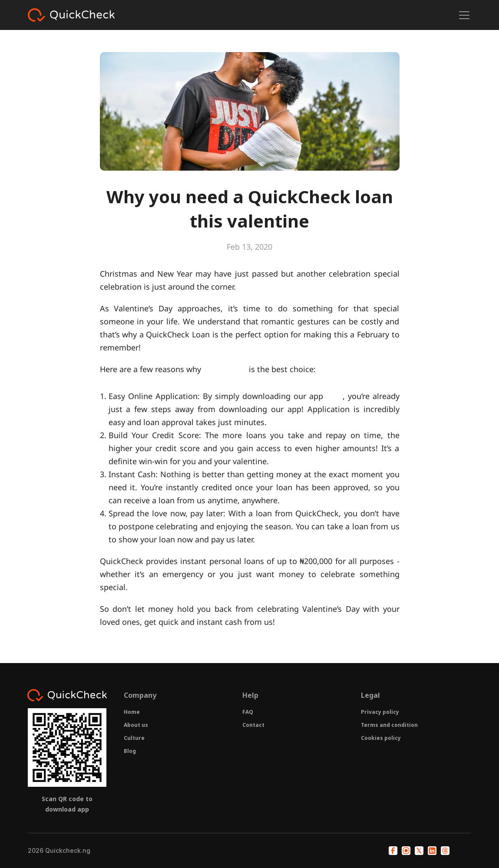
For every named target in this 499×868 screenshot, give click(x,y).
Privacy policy (380, 712)
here (334, 396)
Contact (253, 725)
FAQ (248, 712)
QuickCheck (225, 369)
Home (132, 712)
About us (136, 725)
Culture (134, 738)
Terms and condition (389, 725)
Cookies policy (381, 738)
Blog (130, 751)
